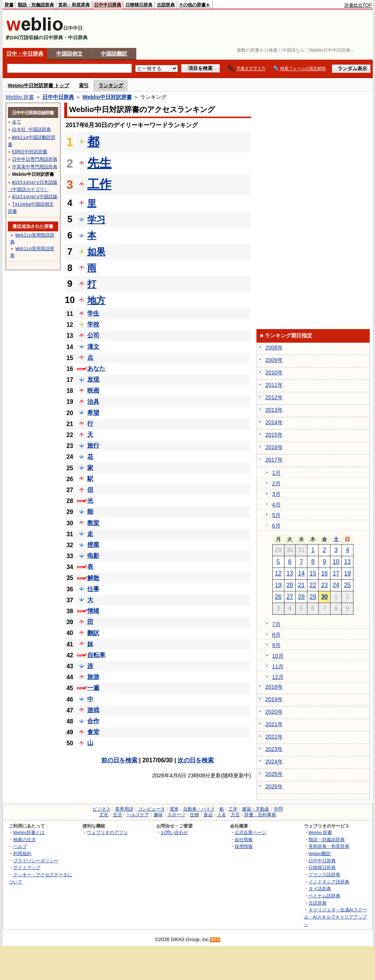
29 (313, 597)
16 (324, 573)
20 (290, 585)
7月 (276, 624)
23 (324, 585)
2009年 (274, 360)
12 (278, 573)
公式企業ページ (250, 832)
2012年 (274, 397)
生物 (194, 815)
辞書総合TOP (358, 5)
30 (324, 597)
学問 (278, 809)
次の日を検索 (196, 760)
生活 (117, 815)
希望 (93, 413)
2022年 (274, 737)
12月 (278, 677)
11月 (278, 666)
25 (347, 585)
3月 (276, 494)
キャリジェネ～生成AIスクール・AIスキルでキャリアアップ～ (336, 917)
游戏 (93, 710)
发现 (93, 379)
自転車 (96, 655)
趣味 (158, 815)
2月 (276, 483)
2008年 (274, 348)
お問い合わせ (174, 832)
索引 (84, 85)
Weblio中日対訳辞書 (107, 97)
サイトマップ (27, 867)
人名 (222, 815)
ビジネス (102, 809)
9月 (276, 645)
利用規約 (22, 853)
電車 (174, 809)
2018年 (274, 687)
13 (290, 573)
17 (336, 573)
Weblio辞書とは (29, 832)
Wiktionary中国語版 (35, 196)
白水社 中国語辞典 (32, 129)
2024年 (274, 762)
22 (313, 585)
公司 (93, 335)
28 (301, 597)
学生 (93, 313)
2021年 (274, 724)
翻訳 (93, 633)
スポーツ (176, 815)
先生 (99, 163)
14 (301, 573)
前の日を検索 (119, 760)
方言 (235, 815)
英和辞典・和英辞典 (329, 846)
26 (278, 597)
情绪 (93, 611)
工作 (99, 184)
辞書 (9, 5)
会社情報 (244, 839)
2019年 (274, 699)
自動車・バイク (199, 809)
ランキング (111, 85)
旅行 (93, 445)
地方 (96, 300)
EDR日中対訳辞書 (30, 152)
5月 (276, 515)
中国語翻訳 (114, 54)
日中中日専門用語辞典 (35, 159)
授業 (93, 545)
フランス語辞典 (324, 875)
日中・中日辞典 (25, 54)
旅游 (93, 677)
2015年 (274, 435)
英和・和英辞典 (74, 5)
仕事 (93, 589)
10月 (278, 656)
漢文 (93, 347)
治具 (93, 402)
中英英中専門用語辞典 (35, 167)
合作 (93, 721)
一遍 (93, 688)
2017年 (274, 460)
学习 (96, 219)
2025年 (274, 774)
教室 (93, 523)
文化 (104, 815)
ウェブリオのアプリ (107, 832)
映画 (93, 390)
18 (347, 573)
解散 (93, 578)
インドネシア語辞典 (329, 882)
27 (290, 597)
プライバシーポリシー (36, 861)
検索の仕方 (25, 839)
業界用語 (124, 809)
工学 (233, 809)
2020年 (274, 712)
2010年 (274, 372)
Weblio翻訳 (320, 853)
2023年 (274, 749)
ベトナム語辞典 (324, 896)
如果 (96, 252)
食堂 (93, 732)
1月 (276, 473)
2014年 (274, 422)
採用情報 (244, 846)
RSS (215, 940)
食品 (208, 815)
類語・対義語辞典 (36, 5)
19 (278, 585)
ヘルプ (20, 846)
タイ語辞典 (320, 888)
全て (17, 122)
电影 (93, 556)
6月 (276, 526)
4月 (276, 505)
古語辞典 (166, 5)
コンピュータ (151, 809)
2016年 (274, 447)
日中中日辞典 (108, 5)
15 (313, 573)
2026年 (274, 786)
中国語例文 (69, 54)
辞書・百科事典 (260, 815)
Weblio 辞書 (20, 97)
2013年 (274, 410)
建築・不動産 (256, 809)
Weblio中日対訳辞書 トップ (39, 85)
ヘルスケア (138, 815)
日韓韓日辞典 (139, 5)
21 (301, 585)
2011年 (274, 385)
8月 (276, 635)
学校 (93, 324)
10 (336, 562)
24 (336, 585)
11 (347, 562)
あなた (96, 368)
